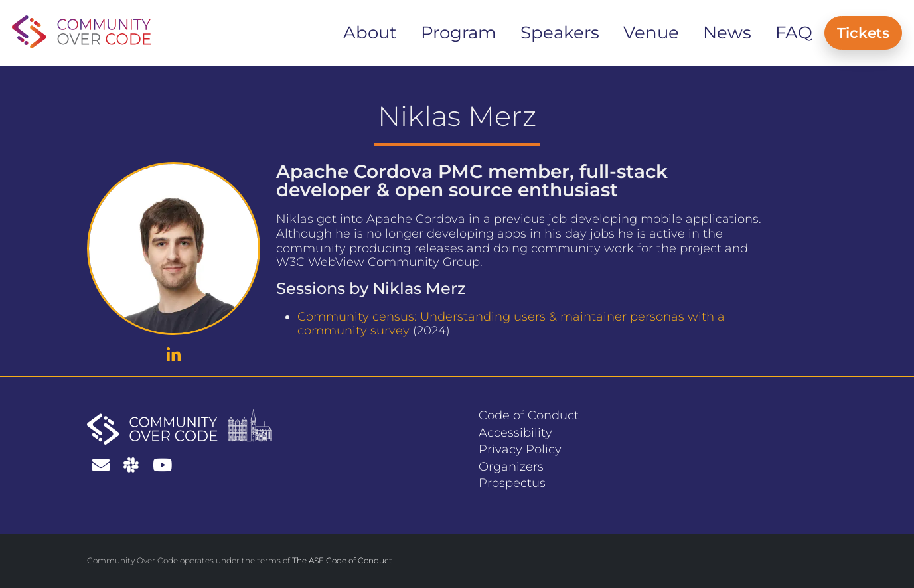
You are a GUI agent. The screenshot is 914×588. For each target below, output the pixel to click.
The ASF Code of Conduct (342, 560)
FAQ (794, 33)
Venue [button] (651, 33)
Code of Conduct (529, 415)
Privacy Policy (520, 449)
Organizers (511, 467)
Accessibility (515, 433)
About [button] (370, 33)
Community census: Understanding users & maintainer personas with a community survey (511, 324)
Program (459, 33)
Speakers (560, 33)
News (727, 33)
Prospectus (512, 483)
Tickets (863, 33)
